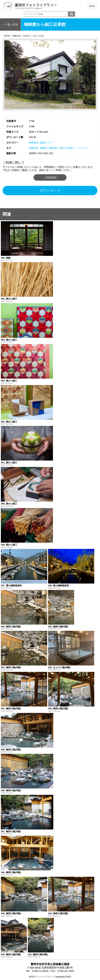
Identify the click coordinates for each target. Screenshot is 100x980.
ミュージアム (81, 148)
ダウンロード (50, 191)
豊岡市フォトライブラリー (41, 977)
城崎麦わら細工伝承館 (61, 148)
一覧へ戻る (11, 25)
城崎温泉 (34, 143)
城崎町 (44, 148)
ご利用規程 (50, 177)
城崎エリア (46, 143)
